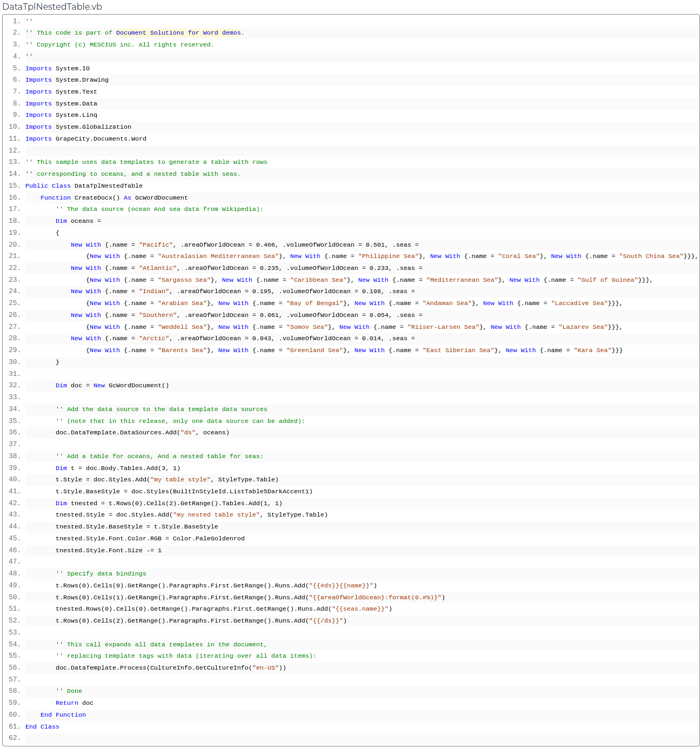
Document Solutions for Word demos (179, 33)
